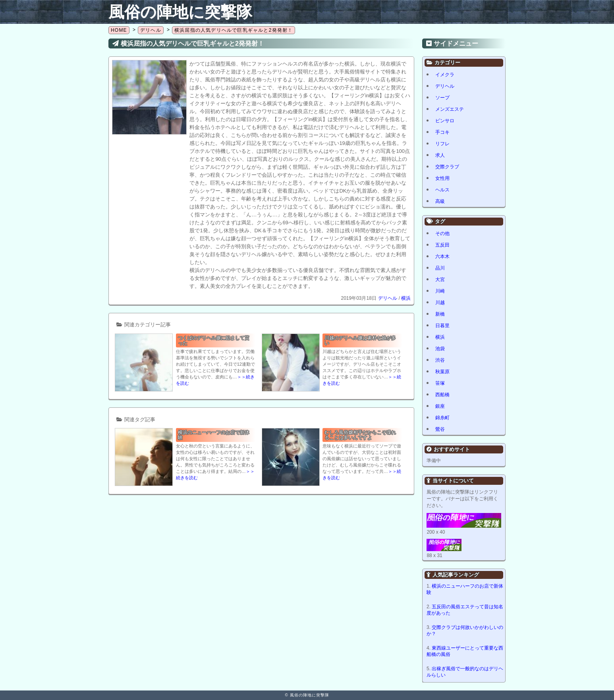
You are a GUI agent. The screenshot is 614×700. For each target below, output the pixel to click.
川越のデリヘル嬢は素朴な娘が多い (360, 340)
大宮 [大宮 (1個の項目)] (440, 280)
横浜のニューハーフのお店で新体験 (214, 435)
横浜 (406, 298)
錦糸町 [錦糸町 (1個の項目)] (442, 418)
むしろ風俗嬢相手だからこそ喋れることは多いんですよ (360, 435)
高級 (440, 201)
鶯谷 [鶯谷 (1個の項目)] (440, 429)
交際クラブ (447, 167)
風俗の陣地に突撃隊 (180, 12)
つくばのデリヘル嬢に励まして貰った (214, 340)
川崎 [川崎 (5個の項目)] (440, 291)
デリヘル (388, 298)
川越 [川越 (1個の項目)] (440, 303)
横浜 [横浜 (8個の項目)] (440, 337)
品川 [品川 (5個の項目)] (440, 268)
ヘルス (442, 190)
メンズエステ (450, 109)
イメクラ (445, 75)
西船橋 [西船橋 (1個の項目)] (442, 395)
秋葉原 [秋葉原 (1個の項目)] (442, 372)
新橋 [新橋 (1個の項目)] (440, 314)
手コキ (442, 132)
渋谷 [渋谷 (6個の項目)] (440, 360)
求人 (440, 155)
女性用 (442, 178)
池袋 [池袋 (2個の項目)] (440, 349)
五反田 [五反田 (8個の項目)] (442, 245)
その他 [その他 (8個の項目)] (442, 233)
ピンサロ (445, 121)
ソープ (442, 98)
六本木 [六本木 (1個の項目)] (442, 256)
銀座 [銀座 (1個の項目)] (440, 406)
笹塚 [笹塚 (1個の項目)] (440, 383)
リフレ (442, 144)
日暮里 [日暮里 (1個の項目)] (442, 326)
